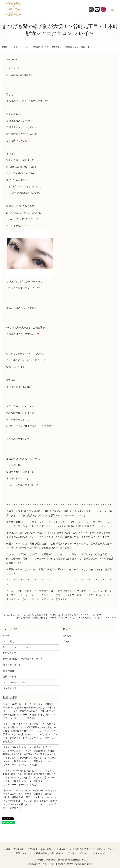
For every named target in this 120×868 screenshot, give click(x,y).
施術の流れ (9, 671)
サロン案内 (9, 642)
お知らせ (67, 636)
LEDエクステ (10, 653)
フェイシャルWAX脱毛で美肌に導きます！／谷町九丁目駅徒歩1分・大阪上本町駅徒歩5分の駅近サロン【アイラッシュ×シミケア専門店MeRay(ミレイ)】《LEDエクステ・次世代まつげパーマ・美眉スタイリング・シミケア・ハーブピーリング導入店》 (30, 778)
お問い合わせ (10, 677)
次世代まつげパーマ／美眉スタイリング (23, 659)
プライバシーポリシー (14, 682)
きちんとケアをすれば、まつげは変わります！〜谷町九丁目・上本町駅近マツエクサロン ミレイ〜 (52, 615)
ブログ (16, 47)
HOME (4, 47)
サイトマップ (10, 688)
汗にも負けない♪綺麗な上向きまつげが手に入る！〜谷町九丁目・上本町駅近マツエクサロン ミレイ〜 (66, 618)
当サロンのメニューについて (17, 647)
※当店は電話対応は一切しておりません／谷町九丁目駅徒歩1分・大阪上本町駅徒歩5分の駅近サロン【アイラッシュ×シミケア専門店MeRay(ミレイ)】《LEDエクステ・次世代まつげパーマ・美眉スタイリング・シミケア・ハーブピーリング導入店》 (30, 711)
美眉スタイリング (12, 665)
